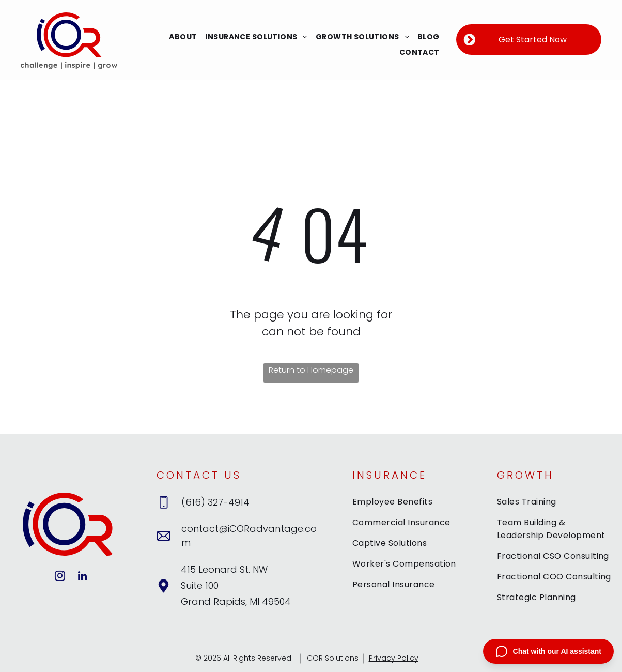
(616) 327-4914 (215, 502)
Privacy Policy (394, 658)
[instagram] (60, 577)
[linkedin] (82, 577)
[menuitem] (183, 37)
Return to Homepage (311, 370)
